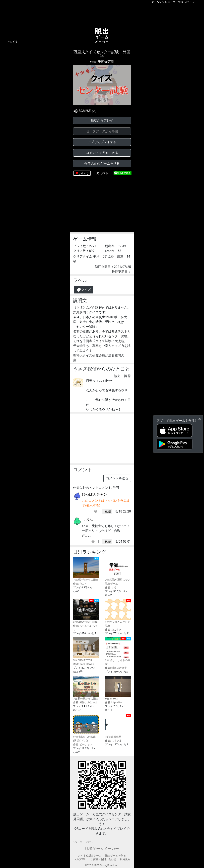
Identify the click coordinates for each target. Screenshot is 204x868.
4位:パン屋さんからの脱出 (118, 613)
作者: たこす (80, 584)
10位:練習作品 (118, 726)
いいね (83, 173)
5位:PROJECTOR (86, 649)
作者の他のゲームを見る (102, 163)
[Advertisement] (102, 15)
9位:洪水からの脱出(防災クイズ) (86, 728)
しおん (87, 519)
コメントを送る (117, 478)
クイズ (84, 290)
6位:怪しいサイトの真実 (118, 651)
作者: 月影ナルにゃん (85, 702)
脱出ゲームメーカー (102, 849)
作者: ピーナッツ (83, 744)
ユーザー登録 (175, 2)
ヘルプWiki (80, 859)
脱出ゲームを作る (116, 856)
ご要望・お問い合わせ (103, 859)
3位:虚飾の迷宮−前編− (86, 611)
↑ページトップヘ (83, 842)
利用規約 (125, 859)
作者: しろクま (113, 741)
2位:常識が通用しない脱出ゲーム (118, 571)
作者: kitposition (114, 702)
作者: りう (111, 587)
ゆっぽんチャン (95, 494)
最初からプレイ (102, 120)
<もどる (13, 42)
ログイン (189, 2)
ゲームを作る (159, 2)
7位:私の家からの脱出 (86, 688)
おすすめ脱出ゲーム (90, 856)
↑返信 (107, 511)
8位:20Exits (118, 688)
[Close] (200, 419)
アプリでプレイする (102, 142)
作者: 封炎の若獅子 (116, 668)
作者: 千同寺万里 (102, 62)
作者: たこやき (113, 630)
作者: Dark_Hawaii (83, 664)
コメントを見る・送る (102, 153)
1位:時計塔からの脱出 (86, 569)
